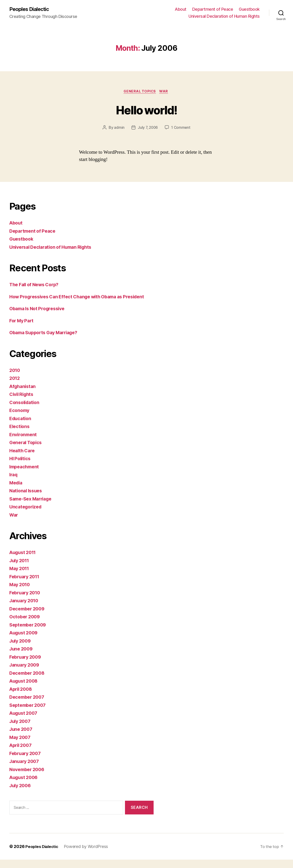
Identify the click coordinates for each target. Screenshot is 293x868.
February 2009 (27, 665)
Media (17, 491)
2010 (15, 379)
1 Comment (181, 129)
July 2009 (21, 649)
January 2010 (25, 609)
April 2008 (22, 697)
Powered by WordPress (88, 855)
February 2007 (27, 762)
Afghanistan (24, 395)
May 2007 (21, 746)
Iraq (14, 483)
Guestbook (249, 9)
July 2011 (20, 569)
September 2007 (29, 713)
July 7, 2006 (147, 129)
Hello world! (146, 110)
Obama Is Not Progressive (39, 317)
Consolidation (26, 411)
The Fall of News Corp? (36, 286)
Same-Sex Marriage (33, 507)
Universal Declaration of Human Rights (224, 16)
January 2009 (26, 673)
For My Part (23, 329)
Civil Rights (23, 403)
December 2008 (28, 681)
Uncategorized (27, 515)
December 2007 (28, 706)
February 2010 (26, 601)
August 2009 (25, 641)
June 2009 (22, 657)
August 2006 (25, 786)
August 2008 (25, 689)
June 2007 (22, 738)
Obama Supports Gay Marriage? (47, 341)
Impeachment (25, 475)
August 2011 (24, 561)
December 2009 (28, 617)
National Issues (27, 499)
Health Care (23, 459)
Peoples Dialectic (31, 9)
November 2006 (28, 778)
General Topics (140, 92)
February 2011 (26, 585)
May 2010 (21, 593)
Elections (20, 435)
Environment (24, 443)
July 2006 (21, 794)
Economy (20, 419)
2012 (15, 387)
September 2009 (29, 633)
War (165, 92)
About (181, 9)
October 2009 (26, 625)
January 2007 (25, 770)
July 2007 (21, 730)
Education (21, 427)
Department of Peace (213, 9)
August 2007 (25, 722)
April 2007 (22, 754)
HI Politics (21, 467)
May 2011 (20, 577)
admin (119, 129)
